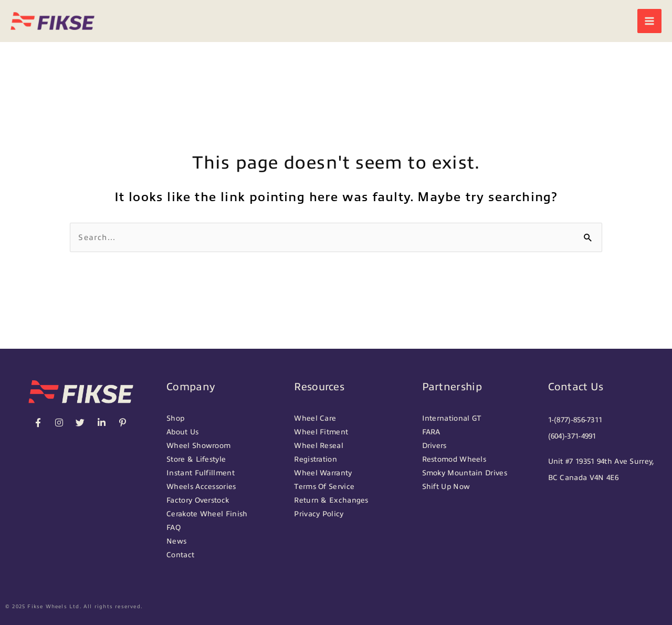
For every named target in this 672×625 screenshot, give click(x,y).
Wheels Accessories (201, 487)
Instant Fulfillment (201, 473)
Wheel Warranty (323, 473)
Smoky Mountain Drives (465, 473)
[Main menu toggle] (649, 21)
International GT (452, 418)
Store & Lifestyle (196, 459)
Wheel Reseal (319, 446)
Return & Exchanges (331, 500)
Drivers (434, 446)
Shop (175, 418)
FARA (431, 432)
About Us (182, 432)
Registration (316, 459)
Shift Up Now (446, 487)
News (176, 541)
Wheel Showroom (198, 446)
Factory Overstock (198, 500)
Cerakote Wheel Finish (207, 514)
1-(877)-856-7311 (575, 420)
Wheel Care (315, 418)
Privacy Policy (319, 514)
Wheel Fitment (321, 432)
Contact (180, 555)
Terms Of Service (324, 487)
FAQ (174, 528)
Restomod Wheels (454, 459)
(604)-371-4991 (572, 436)
